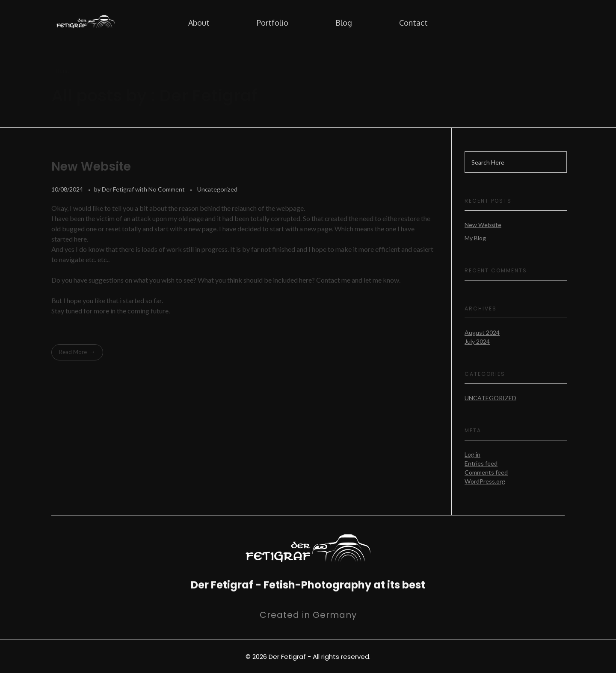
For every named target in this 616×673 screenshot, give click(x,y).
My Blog (475, 238)
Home (63, 71)
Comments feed (486, 472)
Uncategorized (217, 189)
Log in (472, 454)
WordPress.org (485, 481)
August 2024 (482, 332)
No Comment (167, 189)
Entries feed (481, 463)
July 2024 (477, 341)
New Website (91, 167)
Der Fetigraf (118, 189)
